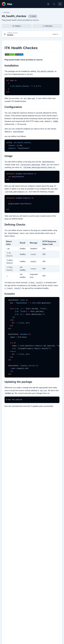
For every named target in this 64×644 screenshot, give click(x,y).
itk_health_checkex (14, 16)
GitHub (7, 539)
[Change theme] (48, 4)
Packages (6, 12)
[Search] (54, 4)
